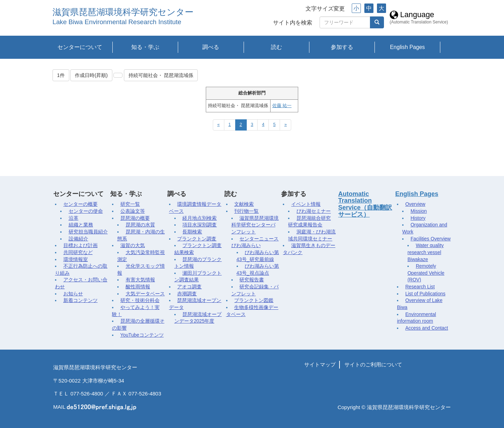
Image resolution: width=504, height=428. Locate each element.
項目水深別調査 (199, 225)
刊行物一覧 (246, 211)
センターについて (80, 47)
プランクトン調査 (197, 239)
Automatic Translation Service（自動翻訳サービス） (365, 204)
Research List (420, 287)
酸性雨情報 (138, 287)
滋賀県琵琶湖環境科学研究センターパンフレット (255, 225)
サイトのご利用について (373, 364)
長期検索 (192, 232)
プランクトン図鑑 (254, 300)
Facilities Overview (431, 239)
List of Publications (425, 294)
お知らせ (73, 294)
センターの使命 (86, 211)
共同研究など (78, 252)
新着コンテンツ (80, 300)
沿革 (73, 218)
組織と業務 (81, 225)
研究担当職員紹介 (88, 232)
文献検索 (244, 204)
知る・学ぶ (145, 47)
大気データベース (145, 294)
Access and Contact (427, 328)
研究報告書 (252, 280)
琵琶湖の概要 (135, 218)
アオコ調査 (189, 287)
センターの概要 (80, 204)
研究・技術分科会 (140, 300)
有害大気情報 (140, 280)
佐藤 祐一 (282, 106)
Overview (415, 204)
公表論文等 (133, 211)
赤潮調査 (187, 294)
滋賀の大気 (133, 245)
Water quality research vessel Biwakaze (425, 252)
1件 (61, 75)
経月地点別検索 (199, 218)
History (418, 218)
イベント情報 (306, 204)
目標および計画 (80, 245)
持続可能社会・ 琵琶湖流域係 (161, 75)
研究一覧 (130, 204)
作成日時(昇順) (91, 75)
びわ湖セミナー (314, 211)
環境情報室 (76, 259)
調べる (211, 47)
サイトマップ (320, 364)
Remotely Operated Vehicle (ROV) (426, 273)
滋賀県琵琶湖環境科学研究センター (123, 12)
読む (276, 47)
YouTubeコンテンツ (142, 335)
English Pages (407, 47)
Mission (419, 211)
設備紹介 (78, 239)
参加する (342, 47)
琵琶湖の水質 (140, 225)
